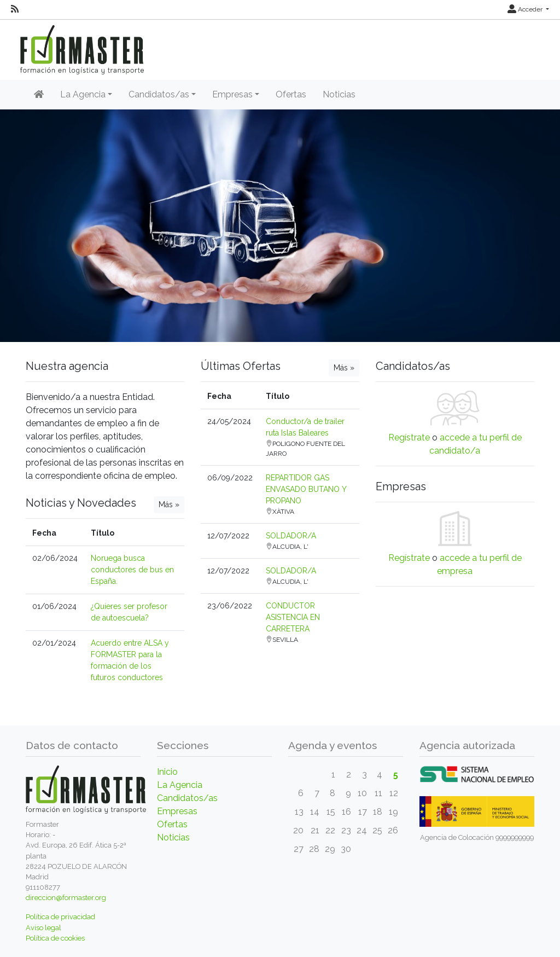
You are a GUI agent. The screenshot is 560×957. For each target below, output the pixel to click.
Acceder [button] (526, 9)
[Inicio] (39, 95)
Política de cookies (55, 938)
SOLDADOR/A (291, 536)
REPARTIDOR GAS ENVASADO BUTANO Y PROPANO (306, 489)
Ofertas (291, 94)
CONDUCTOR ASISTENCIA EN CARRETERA (293, 617)
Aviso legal (43, 928)
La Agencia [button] (83, 94)
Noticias (339, 94)
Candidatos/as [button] (159, 94)
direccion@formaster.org (66, 898)
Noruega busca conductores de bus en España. (132, 570)
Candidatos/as (187, 798)
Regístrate (409, 437)
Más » (169, 504)
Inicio (167, 772)
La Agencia (180, 785)
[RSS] (15, 9)
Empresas (177, 811)
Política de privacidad (60, 917)
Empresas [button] (232, 94)
